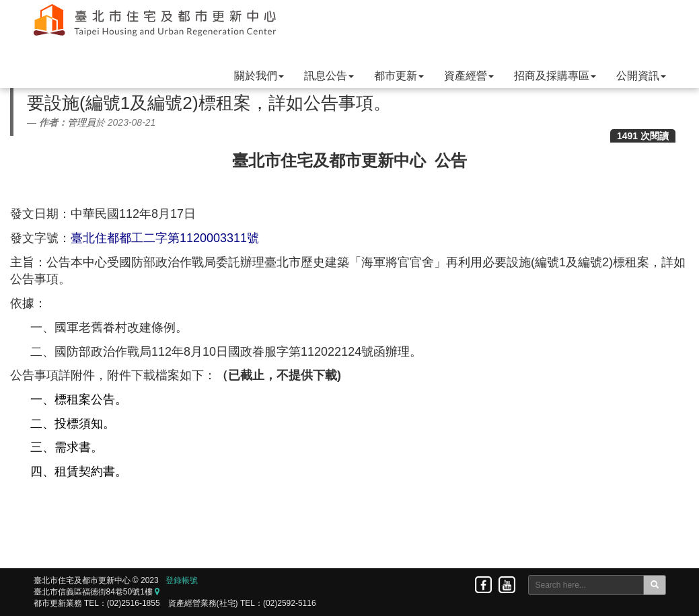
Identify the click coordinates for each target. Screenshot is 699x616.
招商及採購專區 (555, 76)
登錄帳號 (182, 580)
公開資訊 (641, 76)
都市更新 (399, 76)
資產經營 (469, 76)
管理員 (81, 122)
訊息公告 (329, 76)
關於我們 (259, 76)
